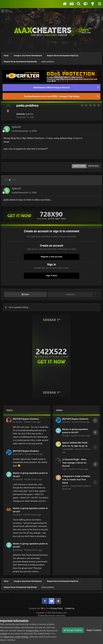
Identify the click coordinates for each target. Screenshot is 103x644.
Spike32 (29, 114)
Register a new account (51, 257)
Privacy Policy (57, 608)
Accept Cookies (73, 630)
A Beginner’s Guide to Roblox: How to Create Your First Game (76, 479)
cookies (4, 634)
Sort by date (93, 166)
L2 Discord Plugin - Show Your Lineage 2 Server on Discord (74, 463)
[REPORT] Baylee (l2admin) (26, 419)
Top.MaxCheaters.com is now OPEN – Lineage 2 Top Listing (52, 96)
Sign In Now (51, 276)
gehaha (66, 486)
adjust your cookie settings (16, 637)
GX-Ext (19, 515)
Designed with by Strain (40, 608)
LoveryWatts (68, 449)
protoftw (19, 454)
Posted (24, 131)
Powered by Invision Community (52, 616)
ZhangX (19, 479)
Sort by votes (79, 166)
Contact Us (70, 608)
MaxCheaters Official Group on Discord (52, 88)
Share (25, 294)
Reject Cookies (94, 630)
